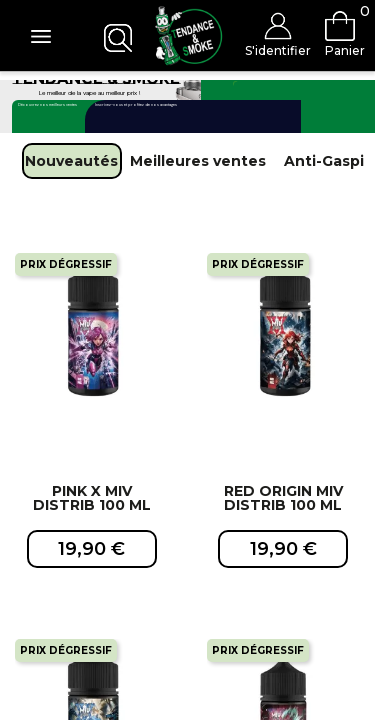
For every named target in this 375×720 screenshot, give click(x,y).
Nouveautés (71, 161)
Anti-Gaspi (324, 161)
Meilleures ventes (198, 161)
